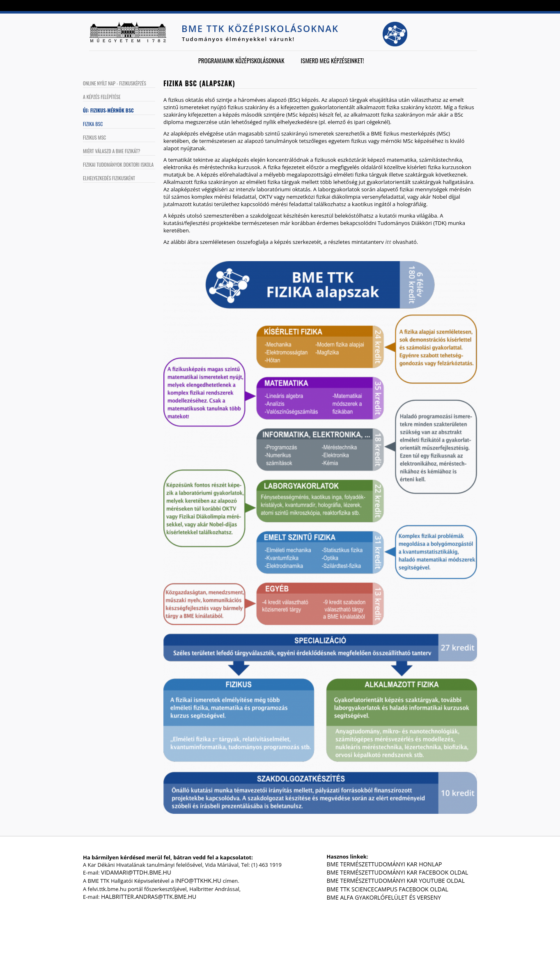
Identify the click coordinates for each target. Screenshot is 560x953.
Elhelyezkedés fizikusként (109, 178)
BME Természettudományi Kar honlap (384, 864)
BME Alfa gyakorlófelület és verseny (384, 897)
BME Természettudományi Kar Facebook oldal (397, 872)
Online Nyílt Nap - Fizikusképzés (115, 83)
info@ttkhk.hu (198, 881)
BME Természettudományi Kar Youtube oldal (396, 881)
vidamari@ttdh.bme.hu (136, 872)
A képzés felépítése (102, 97)
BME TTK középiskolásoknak (260, 28)
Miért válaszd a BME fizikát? (112, 151)
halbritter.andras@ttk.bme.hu (149, 897)
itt (388, 242)
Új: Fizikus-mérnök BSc (108, 110)
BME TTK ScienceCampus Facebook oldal (387, 889)
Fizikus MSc (94, 137)
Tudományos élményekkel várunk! (238, 39)
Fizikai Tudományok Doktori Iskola (118, 164)
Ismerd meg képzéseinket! (333, 60)
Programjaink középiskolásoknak (241, 60)
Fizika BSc (93, 124)
